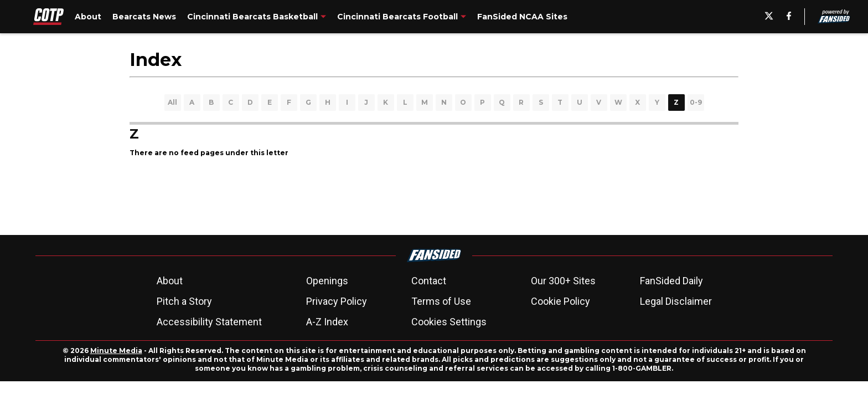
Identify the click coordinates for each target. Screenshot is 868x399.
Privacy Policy (337, 301)
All (172, 102)
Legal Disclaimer (676, 301)
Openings (327, 281)
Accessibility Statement (209, 322)
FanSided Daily (671, 281)
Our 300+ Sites (563, 281)
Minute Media (116, 351)
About (170, 281)
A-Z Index (327, 322)
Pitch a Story (184, 301)
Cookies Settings (449, 322)
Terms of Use (441, 301)
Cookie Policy (560, 301)
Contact (429, 281)
